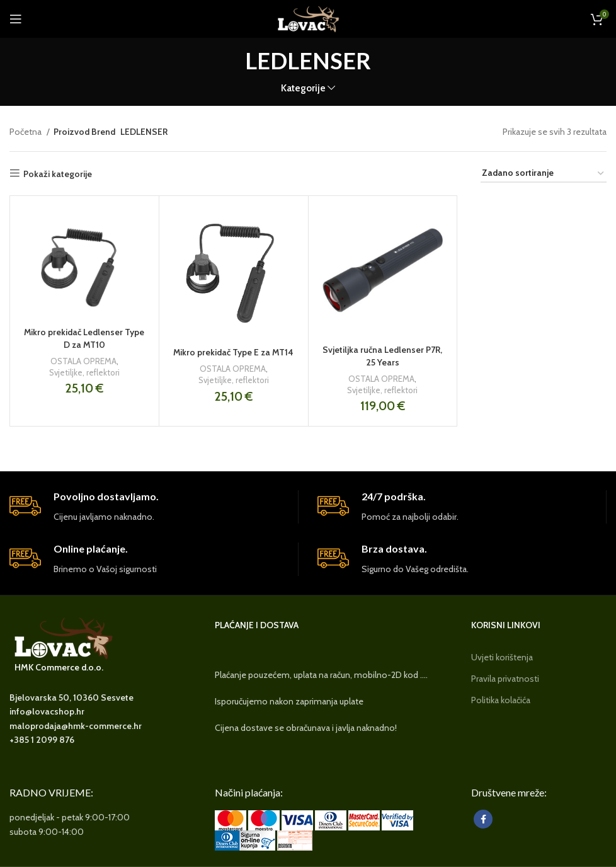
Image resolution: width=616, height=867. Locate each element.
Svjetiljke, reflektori (84, 372)
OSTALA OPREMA (83, 361)
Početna (26, 132)
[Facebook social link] (483, 819)
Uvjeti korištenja (502, 657)
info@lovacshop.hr (47, 711)
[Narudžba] (544, 174)
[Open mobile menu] (16, 19)
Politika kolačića (501, 700)
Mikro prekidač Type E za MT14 (234, 352)
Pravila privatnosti (505, 679)
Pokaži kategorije (58, 174)
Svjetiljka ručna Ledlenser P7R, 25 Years (382, 356)
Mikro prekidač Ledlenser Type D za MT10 (84, 338)
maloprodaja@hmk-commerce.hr (76, 726)
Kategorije (303, 88)
